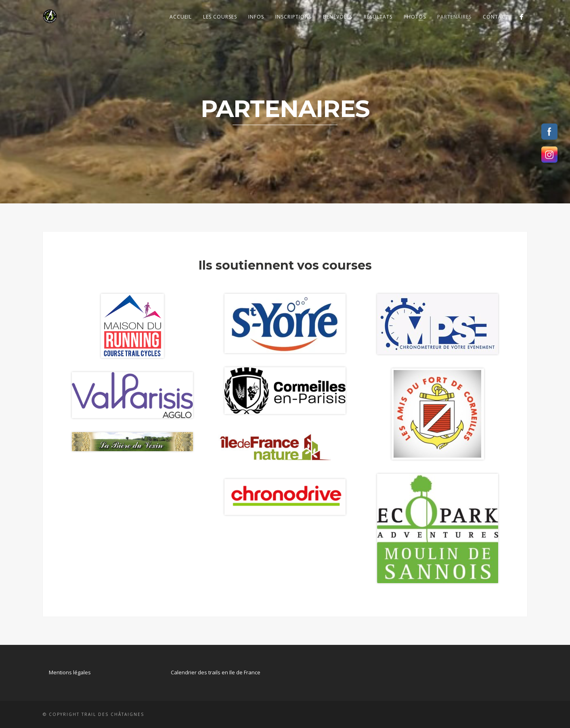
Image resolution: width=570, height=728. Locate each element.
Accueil (181, 17)
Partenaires (454, 17)
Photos (415, 17)
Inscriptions (293, 17)
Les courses (220, 17)
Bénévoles (338, 17)
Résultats (378, 17)
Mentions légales (70, 672)
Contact (496, 17)
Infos (256, 17)
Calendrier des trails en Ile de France (216, 672)
